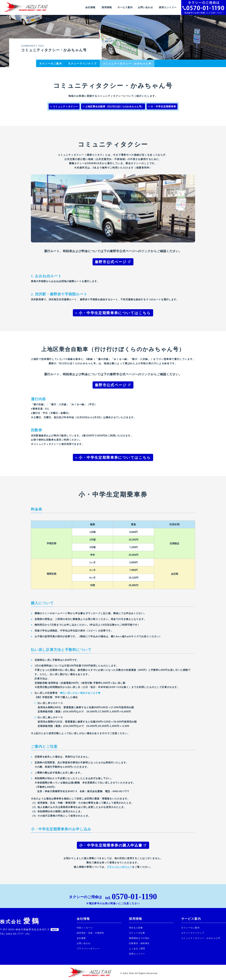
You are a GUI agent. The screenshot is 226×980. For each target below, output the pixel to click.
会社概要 (81, 938)
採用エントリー (168, 7)
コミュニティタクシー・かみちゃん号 (201, 938)
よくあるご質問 (137, 949)
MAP (55, 930)
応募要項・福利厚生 (139, 943)
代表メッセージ (85, 928)
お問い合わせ (145, 7)
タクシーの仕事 (137, 933)
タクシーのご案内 (190, 928)
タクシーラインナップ (193, 933)
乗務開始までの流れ (139, 938)
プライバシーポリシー (119, 867)
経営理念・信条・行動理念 (91, 933)
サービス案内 (125, 7)
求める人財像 (136, 928)
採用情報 (107, 7)
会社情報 (90, 7)
